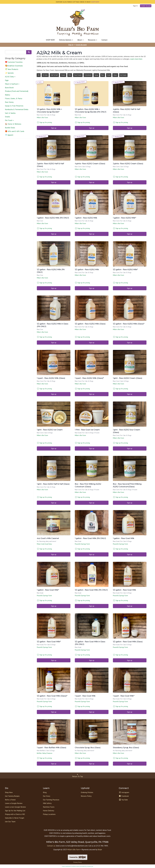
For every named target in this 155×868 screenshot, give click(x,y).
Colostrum (88, 75)
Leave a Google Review (14, 803)
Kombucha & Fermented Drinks (17, 109)
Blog (45, 792)
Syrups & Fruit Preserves (14, 106)
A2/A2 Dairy (10, 77)
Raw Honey (9, 102)
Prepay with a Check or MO (15, 814)
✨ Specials (9, 73)
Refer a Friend (10, 800)
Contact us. (51, 846)
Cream (63, 75)
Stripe (100, 849)
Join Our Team (10, 822)
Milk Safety (47, 803)
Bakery (7, 95)
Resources (92, 40)
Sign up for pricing (46, 122)
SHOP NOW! (95, 2)
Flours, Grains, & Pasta (14, 98)
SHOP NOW (50, 40)
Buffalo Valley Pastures (45, 753)
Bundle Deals (10, 128)
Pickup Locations (49, 814)
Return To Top (78, 775)
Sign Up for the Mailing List (15, 811)
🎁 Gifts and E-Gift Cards (15, 131)
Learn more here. (136, 59)
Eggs (7, 80)
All (39, 75)
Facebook (124, 796)
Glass (115, 75)
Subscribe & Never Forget (15, 818)
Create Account (146, 6)
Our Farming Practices (51, 800)
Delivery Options (66, 40)
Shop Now (9, 792)
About (80, 40)
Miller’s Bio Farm (73, 849)
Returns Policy (86, 796)
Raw (103, 75)
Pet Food (9, 120)
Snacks (7, 117)
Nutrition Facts (49, 807)
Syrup (96, 75)
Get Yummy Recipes (12, 796)
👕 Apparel (9, 135)
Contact (104, 40)
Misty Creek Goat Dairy (44, 544)
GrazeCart (90, 866)
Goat (109, 75)
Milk (70, 75)
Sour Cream (78, 75)
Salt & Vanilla (10, 113)
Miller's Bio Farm (42, 117)
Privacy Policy (78, 862)
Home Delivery (49, 811)
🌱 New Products (12, 69)
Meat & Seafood (12, 84)
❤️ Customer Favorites (14, 62)
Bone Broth (9, 88)
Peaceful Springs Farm (82, 544)
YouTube (123, 800)
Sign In (135, 6)
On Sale (45, 75)
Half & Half (54, 75)
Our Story (47, 796)
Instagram (124, 792)
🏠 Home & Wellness (13, 124)
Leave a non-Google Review (15, 807)
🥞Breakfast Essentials (14, 66)
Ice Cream (123, 75)
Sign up (54, 128)
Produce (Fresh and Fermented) (17, 91)
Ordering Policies (87, 792)
